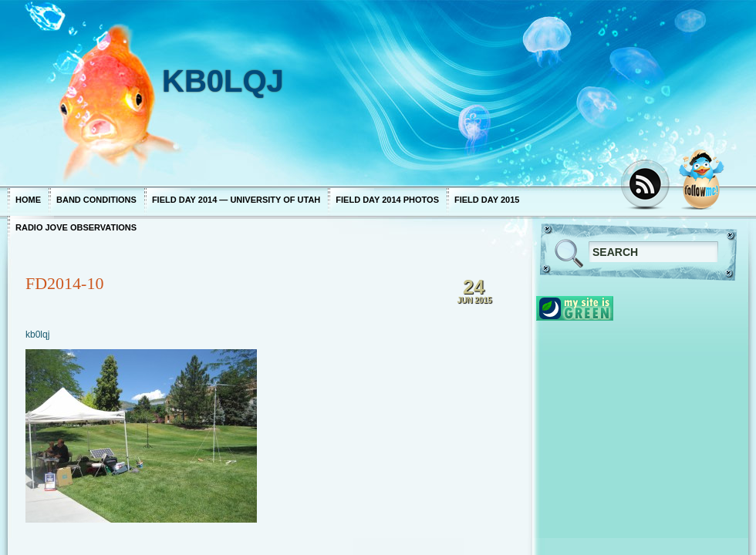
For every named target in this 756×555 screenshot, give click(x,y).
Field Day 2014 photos (387, 200)
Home (28, 200)
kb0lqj (37, 335)
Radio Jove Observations (76, 227)
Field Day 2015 (487, 200)
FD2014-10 (64, 283)
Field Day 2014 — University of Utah (236, 200)
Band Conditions (96, 200)
